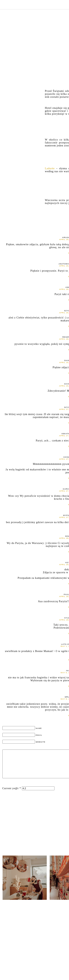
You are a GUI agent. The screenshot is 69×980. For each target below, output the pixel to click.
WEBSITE (41, 742)
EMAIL (39, 735)
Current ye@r (12, 794)
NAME (39, 728)
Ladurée (51, 168)
